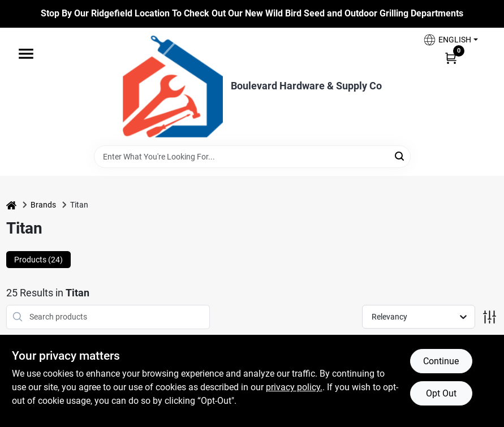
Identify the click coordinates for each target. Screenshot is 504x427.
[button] (450, 40)
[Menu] (26, 54)
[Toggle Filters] (490, 317)
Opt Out (441, 393)
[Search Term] (252, 157)
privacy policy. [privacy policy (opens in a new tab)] (294, 387)
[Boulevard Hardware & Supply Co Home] (173, 87)
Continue (441, 361)
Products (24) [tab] (38, 260)
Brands (43, 205)
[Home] (11, 205)
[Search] (400, 156)
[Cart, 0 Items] (451, 58)
